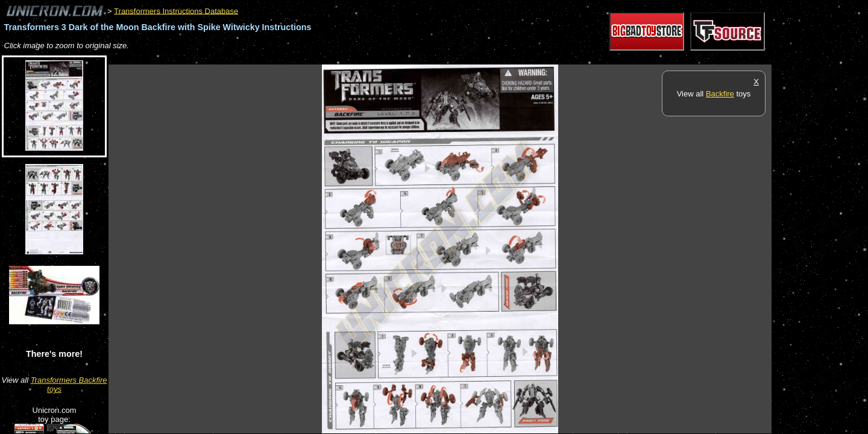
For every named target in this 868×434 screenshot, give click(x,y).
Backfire (720, 94)
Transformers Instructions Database (176, 11)
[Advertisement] (328, 58)
